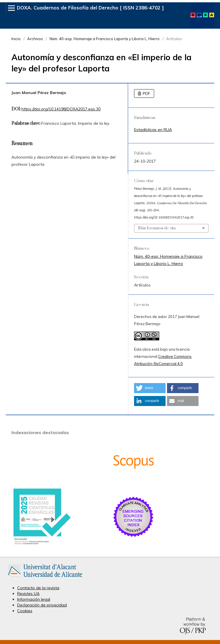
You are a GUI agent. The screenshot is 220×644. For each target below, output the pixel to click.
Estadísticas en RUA (153, 130)
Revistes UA (28, 594)
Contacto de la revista (38, 588)
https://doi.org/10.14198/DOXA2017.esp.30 (61, 109)
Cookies (25, 611)
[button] (150, 388)
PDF (146, 93)
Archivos (35, 39)
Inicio (16, 39)
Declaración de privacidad (42, 605)
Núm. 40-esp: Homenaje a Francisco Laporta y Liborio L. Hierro (105, 39)
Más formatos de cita (157, 228)
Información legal (34, 599)
